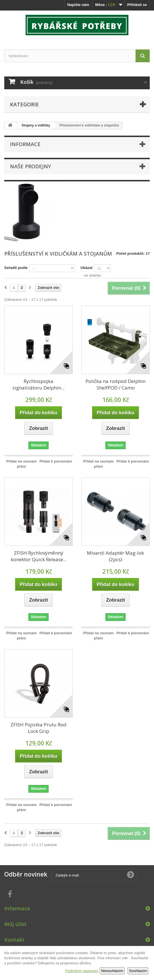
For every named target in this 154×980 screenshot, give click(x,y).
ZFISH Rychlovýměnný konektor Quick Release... (39, 556)
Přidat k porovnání (56, 461)
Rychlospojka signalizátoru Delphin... (38, 384)
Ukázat (86, 268)
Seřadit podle (16, 268)
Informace (25, 144)
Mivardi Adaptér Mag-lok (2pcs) (115, 556)
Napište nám (78, 5)
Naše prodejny (30, 166)
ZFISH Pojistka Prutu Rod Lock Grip (38, 728)
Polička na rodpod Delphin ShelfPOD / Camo (115, 384)
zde (125, 958)
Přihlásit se (137, 5)
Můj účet (15, 924)
